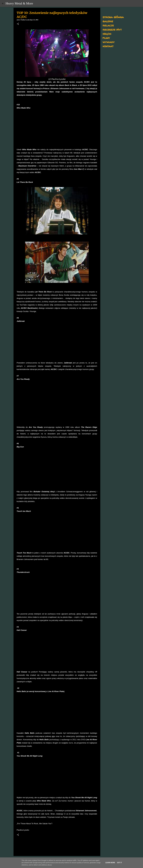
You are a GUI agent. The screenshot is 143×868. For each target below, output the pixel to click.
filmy (106, 38)
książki (107, 34)
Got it (119, 863)
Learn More (110, 863)
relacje (108, 25)
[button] (18, 24)
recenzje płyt (112, 29)
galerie (108, 21)
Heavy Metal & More (19, 3)
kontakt (108, 46)
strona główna (113, 17)
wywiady (109, 42)
